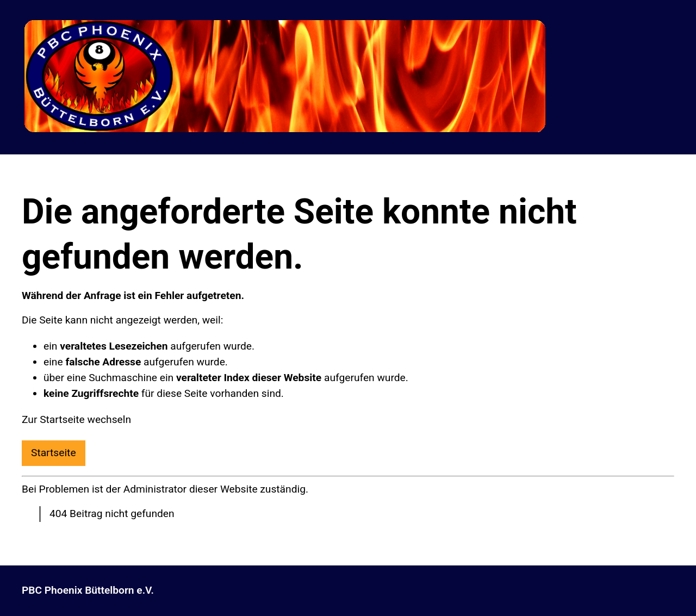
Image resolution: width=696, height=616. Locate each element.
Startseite (54, 453)
